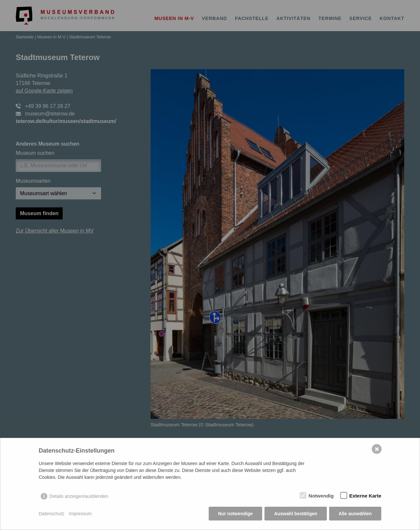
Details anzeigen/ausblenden (79, 496)
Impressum (80, 514)
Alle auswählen (355, 514)
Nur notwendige (236, 514)
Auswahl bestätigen (295, 514)
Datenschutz (52, 514)
